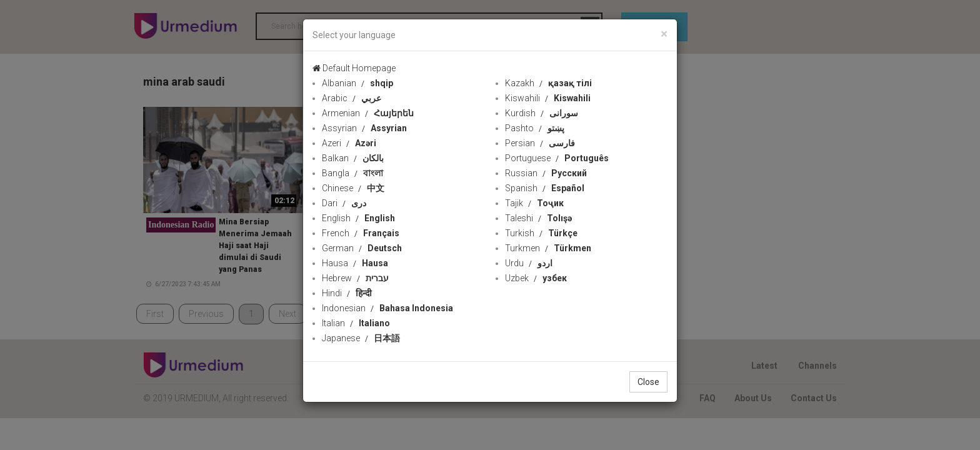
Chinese (353, 188)
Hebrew (355, 278)
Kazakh (548, 83)
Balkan (353, 158)
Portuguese (557, 158)
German (362, 248)
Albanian (357, 83)
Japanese (361, 338)
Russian (546, 173)
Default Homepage (354, 68)
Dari (344, 203)
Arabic (352, 98)
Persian (540, 143)
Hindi (347, 293)
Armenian (368, 113)
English (358, 218)
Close (648, 382)
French (361, 233)
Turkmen (548, 248)
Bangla (352, 173)
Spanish (545, 188)
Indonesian (387, 308)
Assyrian (364, 128)
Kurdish (542, 113)
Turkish (541, 233)
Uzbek (536, 278)
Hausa (355, 263)
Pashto (535, 128)
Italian (356, 323)
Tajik (534, 203)
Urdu (529, 263)
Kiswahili (548, 98)
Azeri (349, 143)
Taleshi (538, 218)
